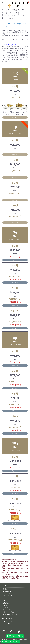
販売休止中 (15, 117)
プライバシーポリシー (9, 612)
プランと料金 (7, 593)
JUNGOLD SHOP (8, 622)
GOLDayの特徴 (7, 591)
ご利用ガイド (7, 603)
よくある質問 (7, 610)
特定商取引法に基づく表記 (10, 614)
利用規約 (5, 608)
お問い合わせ (7, 605)
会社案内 (5, 589)
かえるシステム (7, 624)
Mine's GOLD (6, 626)
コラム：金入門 (7, 596)
